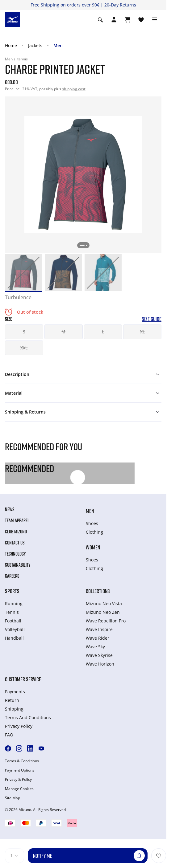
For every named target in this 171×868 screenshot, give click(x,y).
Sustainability (18, 565)
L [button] (103, 332)
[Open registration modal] (114, 20)
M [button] (63, 332)
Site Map (13, 798)
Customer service (23, 679)
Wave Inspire (99, 629)
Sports (12, 591)
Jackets (35, 45)
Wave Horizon (100, 664)
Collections (98, 591)
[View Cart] (127, 20)
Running (14, 603)
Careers (12, 576)
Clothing (94, 532)
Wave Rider (98, 638)
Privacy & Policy (18, 780)
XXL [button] (24, 348)
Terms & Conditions (22, 761)
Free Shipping (45, 5)
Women (93, 547)
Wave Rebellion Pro (106, 621)
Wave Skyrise (99, 655)
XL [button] (142, 332)
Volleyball (15, 629)
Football (13, 621)
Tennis (12, 612)
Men (58, 45)
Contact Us (15, 543)
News (10, 509)
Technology (15, 554)
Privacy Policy (19, 726)
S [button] (24, 332)
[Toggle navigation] (155, 20)
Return (12, 700)
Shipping (14, 709)
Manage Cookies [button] (19, 789)
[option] (24, 273)
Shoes (92, 523)
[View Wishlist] (141, 20)
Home (11, 45)
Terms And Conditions (28, 717)
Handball (14, 638)
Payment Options (20, 770)
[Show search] (100, 20)
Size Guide (152, 319)
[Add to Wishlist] (159, 856)
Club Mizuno (16, 532)
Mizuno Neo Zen (103, 612)
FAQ (9, 735)
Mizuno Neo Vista (104, 603)
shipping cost (74, 89)
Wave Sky (95, 647)
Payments (15, 692)
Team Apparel (17, 520)
